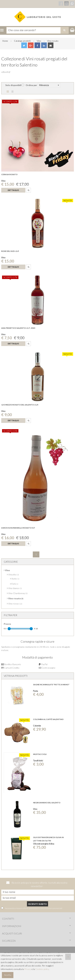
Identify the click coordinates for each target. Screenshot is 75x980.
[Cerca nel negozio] (37, 30)
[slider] (9, 629)
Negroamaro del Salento (47, 803)
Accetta (8, 975)
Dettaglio (13, 190)
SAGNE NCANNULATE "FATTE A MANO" (51, 685)
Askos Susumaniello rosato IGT (18, 528)
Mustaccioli (40, 754)
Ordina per (31, 85)
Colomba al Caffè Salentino (48, 719)
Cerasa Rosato (9, 174)
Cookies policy (42, 969)
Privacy (28, 969)
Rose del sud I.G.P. (10, 251)
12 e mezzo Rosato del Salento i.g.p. (20, 405)
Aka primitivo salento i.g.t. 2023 (18, 328)
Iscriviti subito (37, 904)
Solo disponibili (13, 85)
